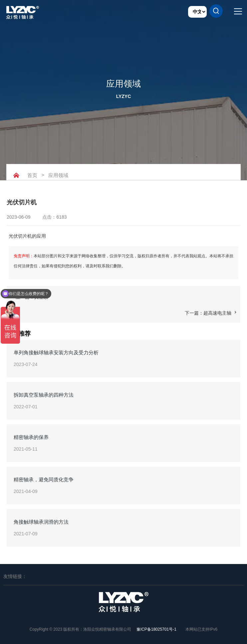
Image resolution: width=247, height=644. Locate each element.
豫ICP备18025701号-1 (156, 629)
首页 (32, 175)
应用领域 (59, 175)
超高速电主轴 (217, 313)
